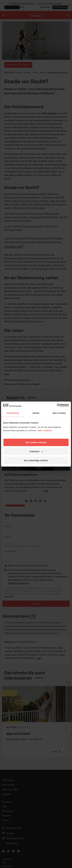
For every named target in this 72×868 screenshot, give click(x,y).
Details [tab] (36, 413)
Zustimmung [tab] (13, 413)
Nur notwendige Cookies (36, 460)
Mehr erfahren (45, 430)
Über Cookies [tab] (59, 413)
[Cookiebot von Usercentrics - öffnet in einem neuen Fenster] (57, 405)
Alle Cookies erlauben (36, 442)
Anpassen (36, 451)
